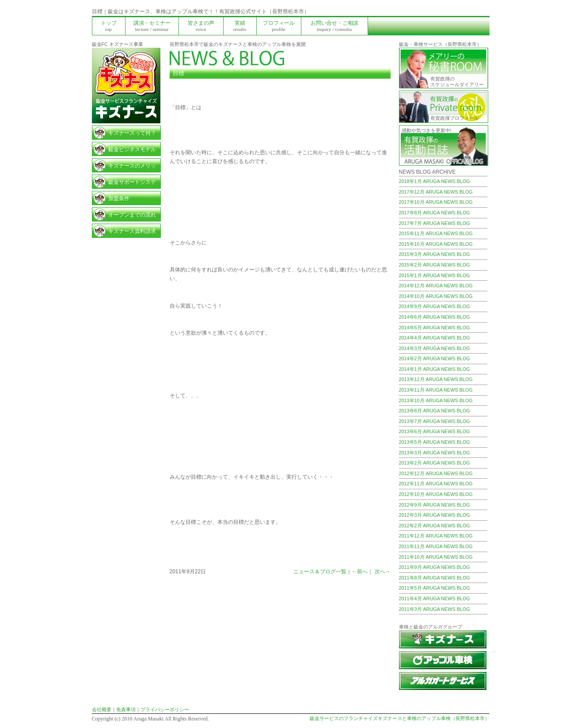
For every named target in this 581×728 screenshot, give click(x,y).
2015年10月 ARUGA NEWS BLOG (436, 244)
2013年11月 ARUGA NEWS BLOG (436, 390)
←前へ (360, 572)
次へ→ (383, 572)
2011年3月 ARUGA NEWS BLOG (435, 609)
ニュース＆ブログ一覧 (320, 572)
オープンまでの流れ (132, 215)
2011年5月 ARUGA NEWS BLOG (435, 588)
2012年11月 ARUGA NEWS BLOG (436, 484)
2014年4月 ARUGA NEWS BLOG (435, 338)
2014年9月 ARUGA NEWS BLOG (435, 306)
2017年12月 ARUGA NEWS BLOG (436, 192)
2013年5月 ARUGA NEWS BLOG (435, 442)
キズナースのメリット (132, 167)
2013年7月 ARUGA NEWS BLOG (435, 421)
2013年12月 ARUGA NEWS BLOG (436, 379)
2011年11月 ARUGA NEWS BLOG (436, 546)
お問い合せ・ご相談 (334, 26)
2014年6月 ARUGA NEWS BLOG (435, 317)
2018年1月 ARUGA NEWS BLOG (435, 181)
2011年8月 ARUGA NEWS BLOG (435, 578)
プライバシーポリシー (165, 709)
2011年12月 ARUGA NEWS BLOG (436, 536)
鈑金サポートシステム (132, 184)
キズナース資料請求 (132, 231)
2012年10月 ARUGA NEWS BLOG (436, 494)
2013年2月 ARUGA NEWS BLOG (435, 463)
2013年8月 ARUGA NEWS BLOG (435, 411)
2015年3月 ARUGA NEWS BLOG (435, 254)
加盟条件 (119, 198)
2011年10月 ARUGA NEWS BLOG (436, 557)
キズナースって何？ (132, 133)
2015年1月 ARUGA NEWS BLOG (435, 275)
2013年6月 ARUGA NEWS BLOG (435, 431)
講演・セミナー (152, 26)
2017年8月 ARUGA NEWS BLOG (435, 213)
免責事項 (126, 709)
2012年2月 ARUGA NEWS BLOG (435, 526)
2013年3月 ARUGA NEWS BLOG (435, 453)
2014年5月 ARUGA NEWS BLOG (435, 328)
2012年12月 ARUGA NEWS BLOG (436, 473)
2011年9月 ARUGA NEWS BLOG (435, 567)
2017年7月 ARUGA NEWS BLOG (435, 223)
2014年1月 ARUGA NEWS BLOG (435, 369)
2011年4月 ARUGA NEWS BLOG (435, 598)
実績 (240, 26)
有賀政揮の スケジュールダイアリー (457, 82)
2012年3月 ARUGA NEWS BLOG (435, 515)
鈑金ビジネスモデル (132, 149)
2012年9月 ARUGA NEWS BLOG (435, 505)
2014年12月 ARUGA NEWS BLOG (436, 286)
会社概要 (102, 709)
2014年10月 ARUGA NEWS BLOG (436, 296)
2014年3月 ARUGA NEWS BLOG (435, 348)
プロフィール (279, 26)
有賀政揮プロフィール (455, 118)
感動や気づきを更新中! (427, 130)
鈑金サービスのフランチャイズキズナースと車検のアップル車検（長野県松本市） (400, 718)
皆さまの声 (201, 26)
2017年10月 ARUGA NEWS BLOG (436, 202)
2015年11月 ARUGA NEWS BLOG (436, 233)
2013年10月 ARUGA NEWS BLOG (436, 400)
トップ (109, 26)
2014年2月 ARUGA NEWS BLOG (435, 358)
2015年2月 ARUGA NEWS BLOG (435, 265)
